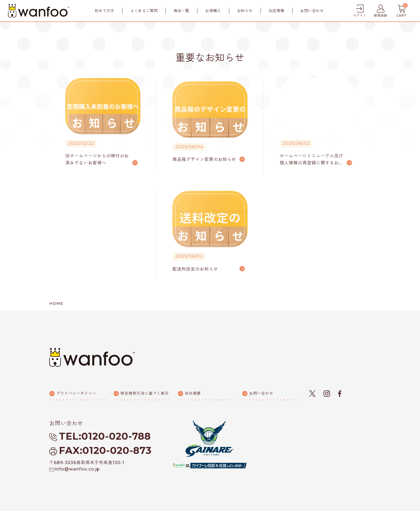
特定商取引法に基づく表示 (145, 393)
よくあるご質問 (144, 11)
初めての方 (104, 11)
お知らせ (245, 11)
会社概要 (193, 393)
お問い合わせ (312, 11)
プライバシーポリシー (76, 393)
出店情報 (276, 11)
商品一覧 (181, 11)
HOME (56, 303)
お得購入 (213, 11)
